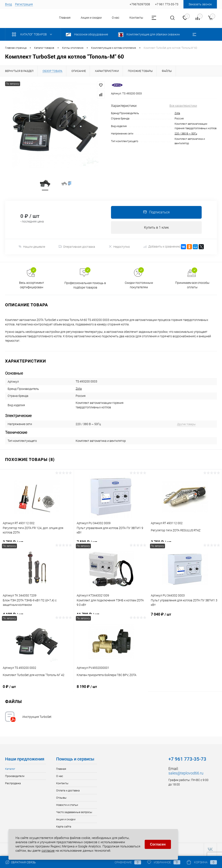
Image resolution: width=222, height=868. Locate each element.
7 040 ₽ (185, 617)
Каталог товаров (33, 34)
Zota (177, 113)
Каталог (10, 769)
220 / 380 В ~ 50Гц (186, 134)
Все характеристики (183, 106)
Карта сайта (64, 827)
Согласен (158, 844)
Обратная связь (20, 862)
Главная (65, 18)
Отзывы (61, 798)
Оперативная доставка (77, 247)
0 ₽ (37, 690)
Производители (15, 777)
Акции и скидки (91, 18)
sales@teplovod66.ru (186, 774)
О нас (116, 18)
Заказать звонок (200, 4)
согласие (48, 850)
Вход (8, 4)
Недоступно (119, 247)
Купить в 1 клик (156, 228)
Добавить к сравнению (162, 247)
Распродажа (13, 784)
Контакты (136, 18)
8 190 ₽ (111, 690)
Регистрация (24, 4)
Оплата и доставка (68, 791)
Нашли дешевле (32, 247)
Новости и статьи (67, 806)
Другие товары (186, 425)
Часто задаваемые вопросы (74, 813)
